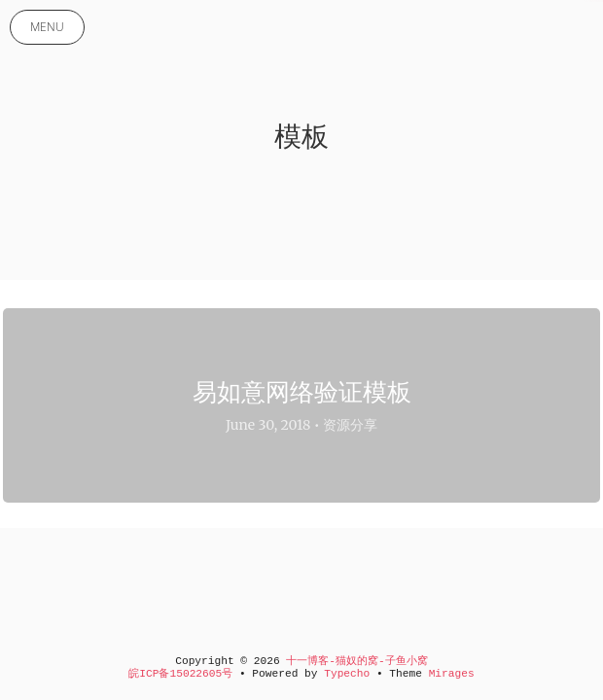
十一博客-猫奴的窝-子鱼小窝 (356, 661)
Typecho (347, 674)
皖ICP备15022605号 (180, 674)
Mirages (452, 674)
